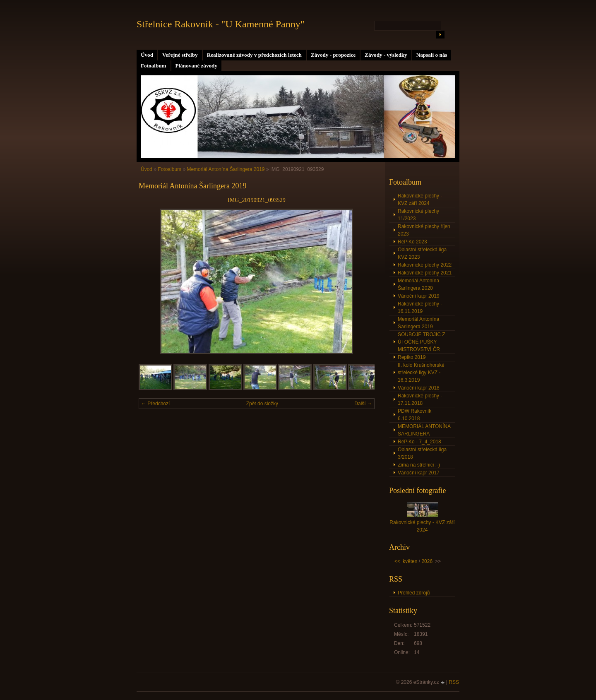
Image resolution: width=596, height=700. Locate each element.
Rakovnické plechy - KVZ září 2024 (420, 200)
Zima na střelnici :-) (419, 465)
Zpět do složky (262, 404)
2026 (427, 561)
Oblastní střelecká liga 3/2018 (422, 453)
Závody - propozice (333, 55)
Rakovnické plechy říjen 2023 (424, 230)
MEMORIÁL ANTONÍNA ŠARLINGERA (424, 430)
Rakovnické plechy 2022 (425, 265)
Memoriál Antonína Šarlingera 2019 (226, 169)
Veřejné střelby (180, 55)
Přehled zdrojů (414, 593)
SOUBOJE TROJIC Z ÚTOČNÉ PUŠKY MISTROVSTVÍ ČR (421, 342)
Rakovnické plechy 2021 (425, 273)
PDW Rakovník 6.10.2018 (415, 415)
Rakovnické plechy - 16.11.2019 (420, 308)
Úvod (147, 55)
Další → (363, 404)
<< (397, 561)
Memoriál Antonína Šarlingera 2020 (418, 284)
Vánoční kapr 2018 (419, 388)
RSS (454, 682)
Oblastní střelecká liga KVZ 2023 (422, 253)
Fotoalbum (154, 66)
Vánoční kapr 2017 (419, 473)
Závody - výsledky (386, 55)
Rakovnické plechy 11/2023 (418, 215)
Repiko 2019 (412, 357)
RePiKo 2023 (412, 242)
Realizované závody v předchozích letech (254, 55)
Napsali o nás (432, 55)
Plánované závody (196, 66)
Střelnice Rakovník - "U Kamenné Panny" (221, 24)
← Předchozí (155, 404)
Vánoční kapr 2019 (419, 296)
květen (410, 561)
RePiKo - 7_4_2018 (419, 442)
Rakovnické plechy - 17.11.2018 (420, 399)
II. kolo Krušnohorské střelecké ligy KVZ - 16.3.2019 (421, 373)
